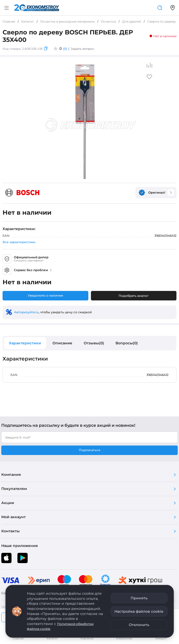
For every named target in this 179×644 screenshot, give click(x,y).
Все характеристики (19, 242)
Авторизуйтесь (26, 312)
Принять (139, 598)
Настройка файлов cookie (139, 611)
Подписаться (89, 450)
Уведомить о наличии (45, 295)
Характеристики (25, 343)
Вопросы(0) (127, 343)
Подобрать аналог (134, 296)
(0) (65, 49)
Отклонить (139, 625)
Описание (62, 343)
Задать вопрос (82, 49)
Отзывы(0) (94, 343)
